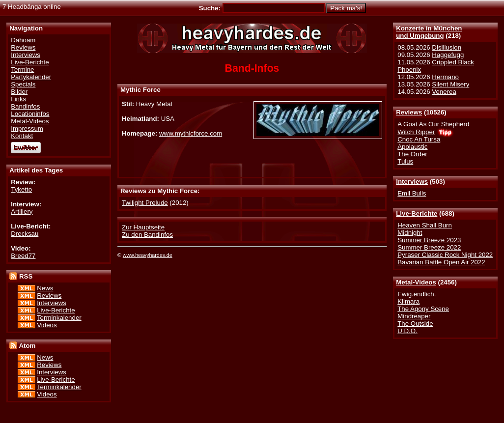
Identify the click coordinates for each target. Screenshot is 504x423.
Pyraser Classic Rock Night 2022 (445, 255)
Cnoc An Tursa (419, 139)
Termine (22, 70)
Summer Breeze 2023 (429, 240)
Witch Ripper (416, 132)
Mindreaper (414, 316)
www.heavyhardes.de (148, 255)
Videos (47, 325)
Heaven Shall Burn (425, 225)
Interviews (412, 182)
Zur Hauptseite (143, 227)
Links (18, 99)
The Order (412, 154)
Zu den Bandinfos (147, 235)
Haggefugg (448, 55)
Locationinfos (30, 114)
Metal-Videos (416, 282)
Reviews (409, 112)
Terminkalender (59, 318)
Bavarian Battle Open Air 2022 (441, 262)
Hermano (445, 77)
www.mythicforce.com (191, 133)
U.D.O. (407, 331)
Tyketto (21, 189)
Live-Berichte (417, 213)
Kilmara (408, 301)
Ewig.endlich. (417, 294)
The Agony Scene (423, 309)
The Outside (415, 324)
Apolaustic (412, 147)
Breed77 (23, 256)
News (45, 288)
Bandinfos (25, 106)
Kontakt (22, 136)
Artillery (22, 211)
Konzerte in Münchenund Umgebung (429, 32)
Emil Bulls (412, 193)
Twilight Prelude (145, 203)
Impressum (27, 128)
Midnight (410, 233)
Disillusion (447, 47)
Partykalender (31, 77)
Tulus (405, 161)
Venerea (444, 92)
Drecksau (25, 234)
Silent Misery (450, 84)
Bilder (19, 92)
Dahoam (23, 40)
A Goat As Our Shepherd (433, 124)
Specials (23, 84)
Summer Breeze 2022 (429, 247)
